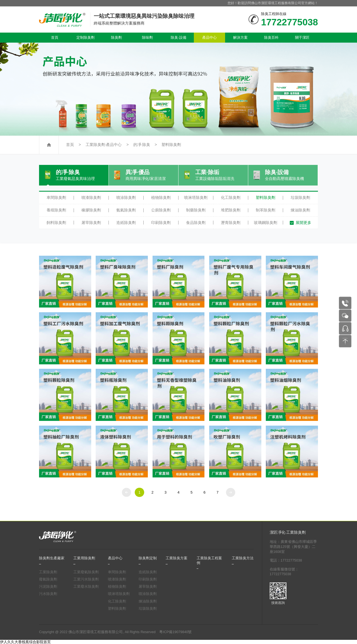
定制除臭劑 (85, 37)
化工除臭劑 (231, 197)
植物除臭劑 (161, 197)
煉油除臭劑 (300, 210)
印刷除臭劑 (161, 223)
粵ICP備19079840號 (175, 632)
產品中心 (209, 37)
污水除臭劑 (48, 594)
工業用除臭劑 (84, 558)
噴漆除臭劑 (91, 197)
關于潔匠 (302, 37)
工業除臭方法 (243, 558)
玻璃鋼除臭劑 (266, 223)
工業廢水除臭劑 (86, 587)
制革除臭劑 (266, 210)
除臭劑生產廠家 (52, 558)
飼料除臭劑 (56, 223)
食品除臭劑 (196, 223)
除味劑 (147, 37)
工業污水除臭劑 (86, 579)
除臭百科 (271, 37)
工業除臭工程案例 (209, 560)
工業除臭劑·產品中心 (104, 145)
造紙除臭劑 (126, 223)
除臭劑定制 (148, 558)
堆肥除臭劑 (231, 210)
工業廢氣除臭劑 (86, 572)
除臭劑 (116, 37)
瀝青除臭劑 (231, 223)
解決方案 (240, 37)
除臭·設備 (178, 37)
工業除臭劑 (48, 572)
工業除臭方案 (177, 558)
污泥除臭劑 (48, 587)
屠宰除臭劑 (91, 223)
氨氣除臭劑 (126, 210)
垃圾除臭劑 (300, 197)
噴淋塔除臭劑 (196, 197)
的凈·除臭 (142, 145)
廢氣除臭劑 (48, 579)
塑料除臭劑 (171, 145)
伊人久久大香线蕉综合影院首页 (25, 642)
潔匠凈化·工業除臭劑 (288, 532)
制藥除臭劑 (196, 210)
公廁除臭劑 (161, 210)
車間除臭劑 (56, 197)
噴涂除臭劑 (126, 197)
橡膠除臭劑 (91, 210)
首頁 (55, 37)
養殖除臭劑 (56, 210)
